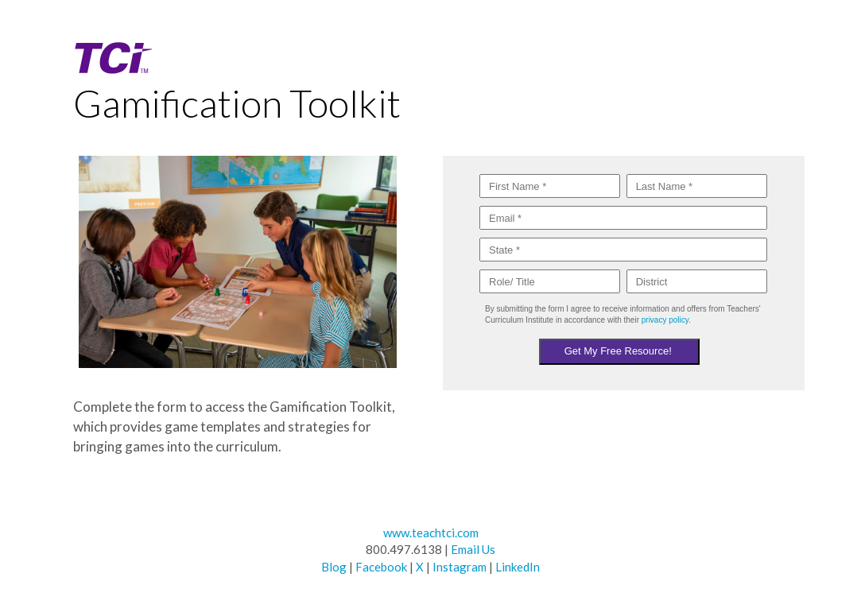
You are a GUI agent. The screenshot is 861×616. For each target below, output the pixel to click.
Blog (334, 567)
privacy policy (665, 320)
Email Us (473, 549)
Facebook (381, 567)
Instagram (460, 567)
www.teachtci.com (431, 533)
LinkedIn (518, 567)
